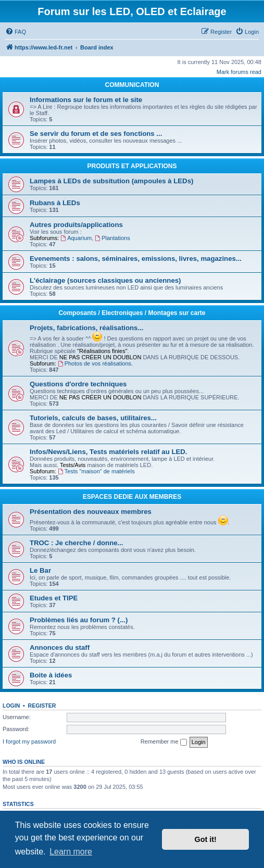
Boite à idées (51, 675)
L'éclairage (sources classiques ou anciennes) (105, 280)
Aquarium (76, 238)
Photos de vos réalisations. (95, 363)
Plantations (112, 238)
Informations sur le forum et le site (86, 100)
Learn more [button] (71, 852)
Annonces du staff (60, 647)
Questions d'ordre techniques (78, 384)
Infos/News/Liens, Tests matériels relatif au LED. (108, 452)
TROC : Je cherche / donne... (77, 543)
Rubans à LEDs (55, 203)
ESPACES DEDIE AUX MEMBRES (132, 497)
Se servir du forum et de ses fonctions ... (96, 134)
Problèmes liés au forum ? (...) (79, 620)
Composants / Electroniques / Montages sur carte (132, 313)
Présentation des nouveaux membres (91, 512)
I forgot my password (29, 741)
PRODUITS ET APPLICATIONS (132, 166)
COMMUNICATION (132, 85)
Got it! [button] (206, 839)
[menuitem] (16, 32)
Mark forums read (239, 72)
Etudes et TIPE (54, 598)
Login (11, 706)
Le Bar (40, 570)
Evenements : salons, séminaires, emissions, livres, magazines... (136, 259)
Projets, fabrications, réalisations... (86, 328)
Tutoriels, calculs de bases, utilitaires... (93, 418)
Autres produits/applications (76, 225)
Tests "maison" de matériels (96, 471)
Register (42, 706)
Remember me (164, 742)
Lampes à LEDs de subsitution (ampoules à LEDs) (111, 181)
